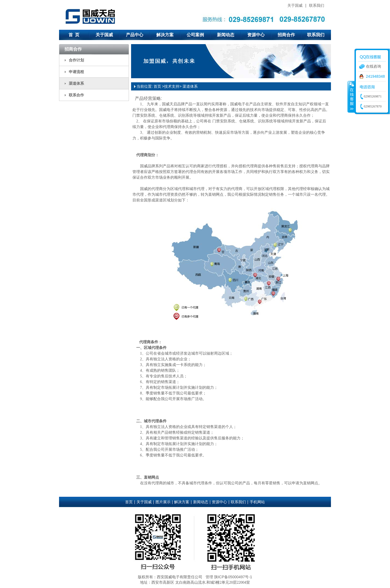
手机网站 (257, 502)
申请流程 (76, 72)
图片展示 (163, 502)
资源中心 (256, 35)
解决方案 (165, 35)
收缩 (351, 97)
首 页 (74, 35)
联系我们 (317, 5)
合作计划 (76, 60)
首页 (157, 86)
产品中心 (135, 35)
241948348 (375, 76)
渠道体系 (76, 83)
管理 (209, 577)
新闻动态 (226, 35)
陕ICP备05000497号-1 (233, 577)
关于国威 (295, 5)
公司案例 (195, 35)
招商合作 (286, 35)
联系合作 (76, 95)
